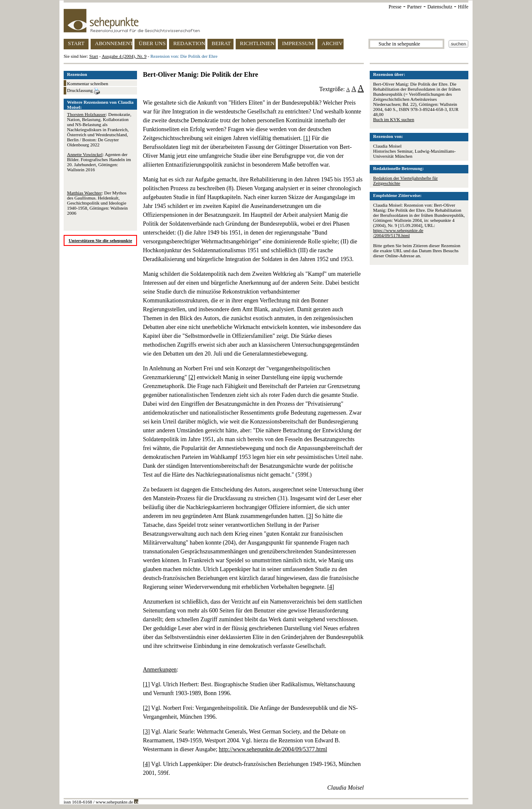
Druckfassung (83, 91)
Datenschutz (440, 7)
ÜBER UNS (152, 43)
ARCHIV (332, 43)
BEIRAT (221, 43)
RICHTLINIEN (257, 43)
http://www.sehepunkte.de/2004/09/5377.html (273, 749)
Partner (415, 7)
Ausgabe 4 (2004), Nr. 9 (124, 56)
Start (94, 56)
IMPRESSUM (298, 43)
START (76, 43)
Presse (395, 7)
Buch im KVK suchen (394, 119)
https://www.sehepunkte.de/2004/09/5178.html (398, 233)
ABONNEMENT (114, 43)
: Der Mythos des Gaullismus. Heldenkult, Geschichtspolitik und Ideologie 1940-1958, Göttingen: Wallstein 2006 (97, 203)
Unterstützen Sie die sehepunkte (101, 240)
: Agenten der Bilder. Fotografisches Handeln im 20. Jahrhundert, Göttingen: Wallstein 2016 (99, 162)
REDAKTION (189, 43)
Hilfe (463, 7)
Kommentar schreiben (87, 84)
